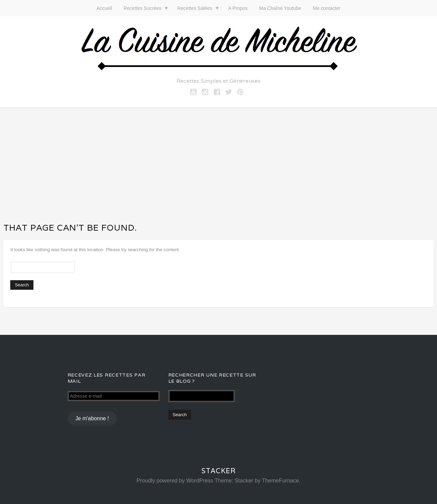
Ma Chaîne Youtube (280, 8)
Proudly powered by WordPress (175, 481)
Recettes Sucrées (143, 8)
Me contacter (327, 8)
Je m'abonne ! (92, 418)
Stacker (218, 471)
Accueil (104, 8)
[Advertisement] (218, 159)
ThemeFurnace (280, 481)
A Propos (238, 8)
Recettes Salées (195, 8)
